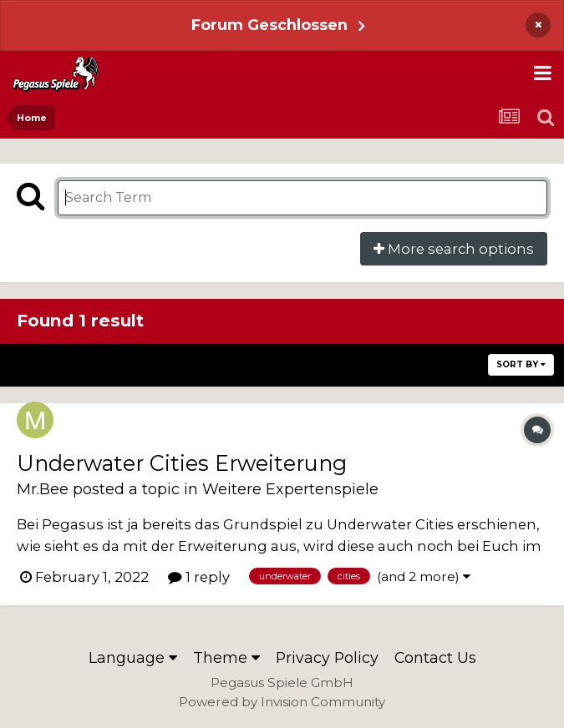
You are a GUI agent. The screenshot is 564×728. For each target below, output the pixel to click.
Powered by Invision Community (282, 702)
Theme (226, 657)
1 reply (199, 577)
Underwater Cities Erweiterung (182, 463)
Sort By (521, 364)
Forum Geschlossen (269, 25)
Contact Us (435, 657)
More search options (454, 249)
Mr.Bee (43, 489)
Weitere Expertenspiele (290, 489)
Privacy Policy (327, 657)
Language (133, 657)
